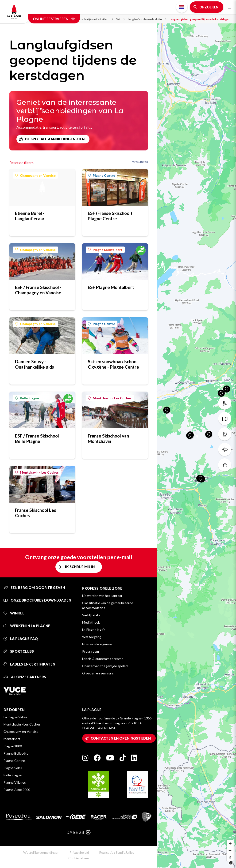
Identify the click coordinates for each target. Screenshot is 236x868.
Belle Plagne (27, 398)
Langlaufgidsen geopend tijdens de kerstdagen (200, 19)
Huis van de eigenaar (97, 644)
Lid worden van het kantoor (102, 596)
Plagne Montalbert (105, 250)
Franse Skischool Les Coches (36, 513)
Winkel (14, 613)
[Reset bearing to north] (230, 857)
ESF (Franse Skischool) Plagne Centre (110, 216)
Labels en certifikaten (29, 664)
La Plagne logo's (94, 630)
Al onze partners (25, 677)
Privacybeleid (79, 852)
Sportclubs (19, 651)
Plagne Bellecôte (16, 753)
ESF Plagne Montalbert (111, 287)
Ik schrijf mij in (80, 567)
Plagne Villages (15, 782)
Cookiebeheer (79, 858)
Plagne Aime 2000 (17, 790)
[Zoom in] (230, 843)
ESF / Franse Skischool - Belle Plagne (38, 438)
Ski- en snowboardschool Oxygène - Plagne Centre (113, 364)
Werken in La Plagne (27, 626)
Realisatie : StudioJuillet (117, 852)
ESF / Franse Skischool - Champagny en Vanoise (38, 290)
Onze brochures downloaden (37, 600)
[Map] (197, 434)
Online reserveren (54, 19)
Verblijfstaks (91, 615)
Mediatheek (91, 622)
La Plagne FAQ (21, 639)
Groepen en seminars (98, 673)
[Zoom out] (230, 850)
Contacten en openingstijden (121, 738)
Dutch (182, 7)
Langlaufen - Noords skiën (147, 19)
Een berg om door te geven (34, 587)
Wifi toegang (92, 637)
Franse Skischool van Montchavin (108, 438)
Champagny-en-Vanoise (21, 731)
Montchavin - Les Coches (110, 398)
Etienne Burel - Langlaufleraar (30, 216)
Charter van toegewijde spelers (105, 666)
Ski (120, 19)
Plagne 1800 (13, 746)
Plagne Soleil (13, 768)
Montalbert (12, 739)
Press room (91, 651)
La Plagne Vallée (15, 717)
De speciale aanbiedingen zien (55, 139)
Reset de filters (21, 163)
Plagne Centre (102, 175)
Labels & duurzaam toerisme (103, 659)
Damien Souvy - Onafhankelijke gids (35, 364)
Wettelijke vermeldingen (41, 852)
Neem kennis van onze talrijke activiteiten (84, 19)
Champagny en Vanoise (35, 175)
